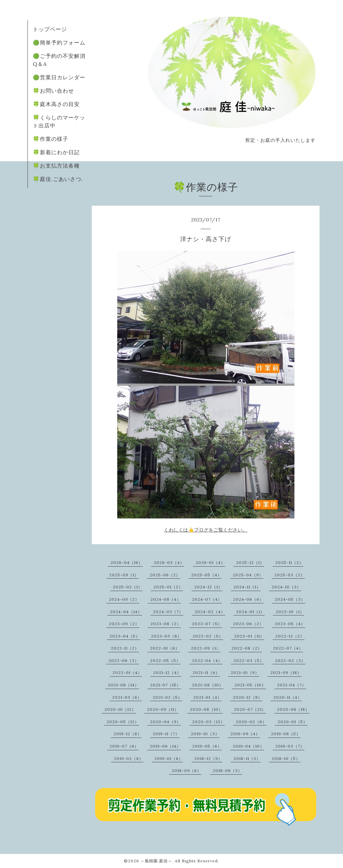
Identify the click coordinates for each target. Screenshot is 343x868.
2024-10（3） (286, 587)
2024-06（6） (248, 599)
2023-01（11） (249, 636)
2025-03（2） (290, 575)
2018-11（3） (247, 758)
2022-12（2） (290, 636)
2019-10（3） (205, 734)
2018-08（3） (227, 770)
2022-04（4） (207, 660)
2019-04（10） (249, 746)
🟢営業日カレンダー (59, 77)
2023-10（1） (290, 612)
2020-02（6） (251, 722)
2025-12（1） (250, 562)
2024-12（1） (208, 587)
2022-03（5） (249, 660)
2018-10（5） (286, 758)
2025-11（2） (289, 562)
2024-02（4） (210, 612)
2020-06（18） (293, 709)
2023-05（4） (290, 624)
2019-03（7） (290, 746)
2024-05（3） (290, 599)
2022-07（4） (288, 648)
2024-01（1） (250, 612)
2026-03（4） (169, 562)
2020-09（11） (163, 709)
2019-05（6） (207, 746)
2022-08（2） (247, 648)
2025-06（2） (165, 575)
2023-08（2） (166, 624)
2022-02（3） (290, 660)
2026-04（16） (127, 562)
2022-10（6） (165, 648)
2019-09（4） (245, 734)
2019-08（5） (286, 734)
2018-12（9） (208, 758)
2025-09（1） (124, 575)
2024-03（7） (168, 612)
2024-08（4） (166, 599)
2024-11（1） (247, 587)
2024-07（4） (207, 599)
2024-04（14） (126, 612)
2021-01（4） (208, 697)
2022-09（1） (206, 648)
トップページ (50, 29)
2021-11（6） (206, 672)
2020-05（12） (123, 722)
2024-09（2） (124, 599)
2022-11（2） (125, 648)
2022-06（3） (124, 660)
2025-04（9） (248, 575)
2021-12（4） (167, 672)
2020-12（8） (248, 697)
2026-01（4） (210, 562)
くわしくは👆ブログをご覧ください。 (206, 530)
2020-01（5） (293, 722)
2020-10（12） (120, 709)
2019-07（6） (124, 746)
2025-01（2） (168, 587)
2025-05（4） (207, 575)
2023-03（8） (166, 636)
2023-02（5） (208, 636)
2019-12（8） (128, 734)
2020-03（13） (209, 722)
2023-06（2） (248, 624)
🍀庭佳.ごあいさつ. (58, 179)
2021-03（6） (127, 697)
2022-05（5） (165, 660)
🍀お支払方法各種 (56, 166)
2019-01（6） (169, 758)
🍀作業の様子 (51, 139)
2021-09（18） (286, 672)
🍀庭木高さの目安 (56, 104)
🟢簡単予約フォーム (59, 42)
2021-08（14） (123, 685)
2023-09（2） (124, 624)
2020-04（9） (165, 722)
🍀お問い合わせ (53, 91)
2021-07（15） (165, 685)
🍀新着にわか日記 (56, 152)
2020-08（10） (206, 709)
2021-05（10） (250, 685)
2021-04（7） (292, 685)
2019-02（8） (129, 758)
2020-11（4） (288, 697)
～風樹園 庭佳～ (156, 861)
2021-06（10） (208, 685)
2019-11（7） (166, 734)
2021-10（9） (245, 672)
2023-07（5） (207, 624)
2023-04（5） (125, 636)
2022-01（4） (127, 672)
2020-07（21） (250, 709)
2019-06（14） (165, 746)
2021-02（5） (167, 697)
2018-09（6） (187, 770)
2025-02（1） (128, 587)
